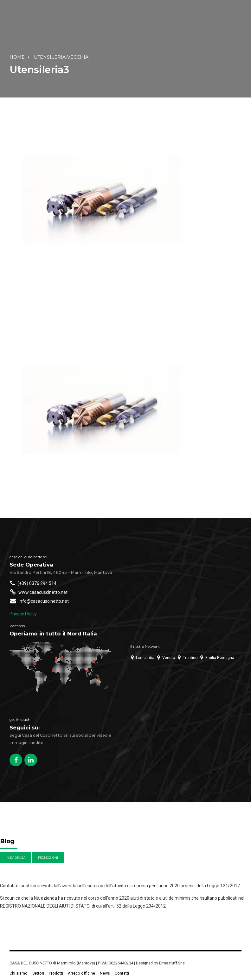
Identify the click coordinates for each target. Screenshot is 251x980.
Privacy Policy (23, 614)
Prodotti (56, 973)
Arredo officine (81, 973)
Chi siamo (19, 973)
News (105, 973)
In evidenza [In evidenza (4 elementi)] (16, 858)
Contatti (122, 973)
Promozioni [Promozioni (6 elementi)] (48, 858)
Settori (38, 973)
